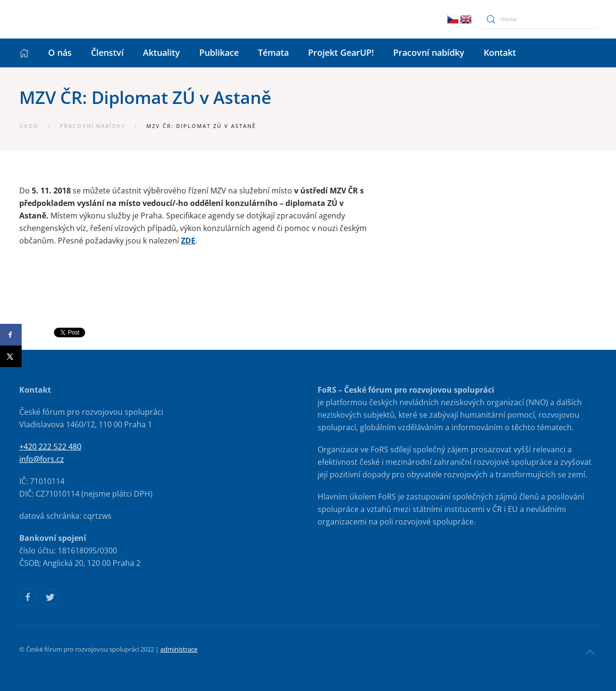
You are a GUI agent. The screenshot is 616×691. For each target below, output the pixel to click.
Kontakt (500, 52)
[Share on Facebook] (11, 335)
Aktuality (161, 52)
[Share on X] (11, 356)
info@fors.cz (42, 459)
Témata (273, 52)
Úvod (29, 126)
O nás (60, 52)
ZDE (188, 241)
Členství (107, 52)
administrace (179, 649)
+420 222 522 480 (50, 447)
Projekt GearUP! (341, 52)
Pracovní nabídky (429, 52)
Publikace (219, 52)
